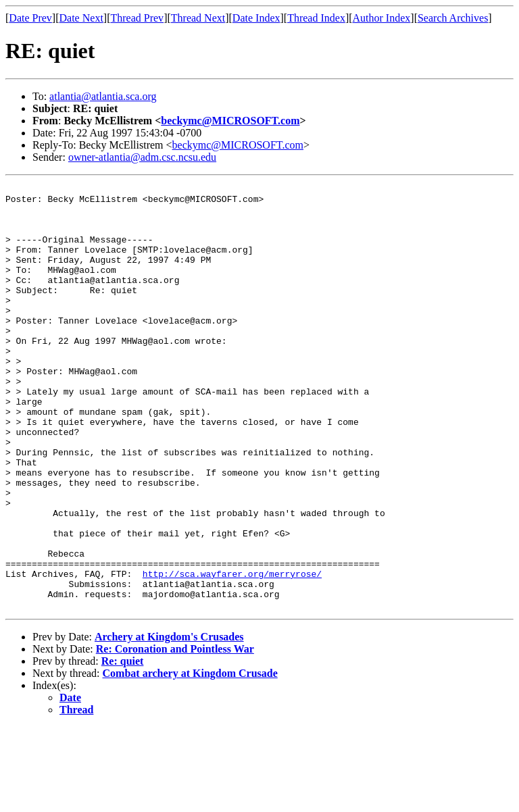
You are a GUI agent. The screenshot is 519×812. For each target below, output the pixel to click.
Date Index (256, 18)
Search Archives (453, 18)
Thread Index (316, 18)
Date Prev (30, 18)
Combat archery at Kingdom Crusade (190, 758)
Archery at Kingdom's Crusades (169, 722)
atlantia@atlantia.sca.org (103, 96)
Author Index (382, 18)
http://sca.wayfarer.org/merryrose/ (232, 653)
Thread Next (198, 18)
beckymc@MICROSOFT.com (230, 121)
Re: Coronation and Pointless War (175, 734)
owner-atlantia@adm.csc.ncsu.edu (142, 157)
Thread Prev (137, 18)
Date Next (81, 18)
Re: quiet (123, 746)
